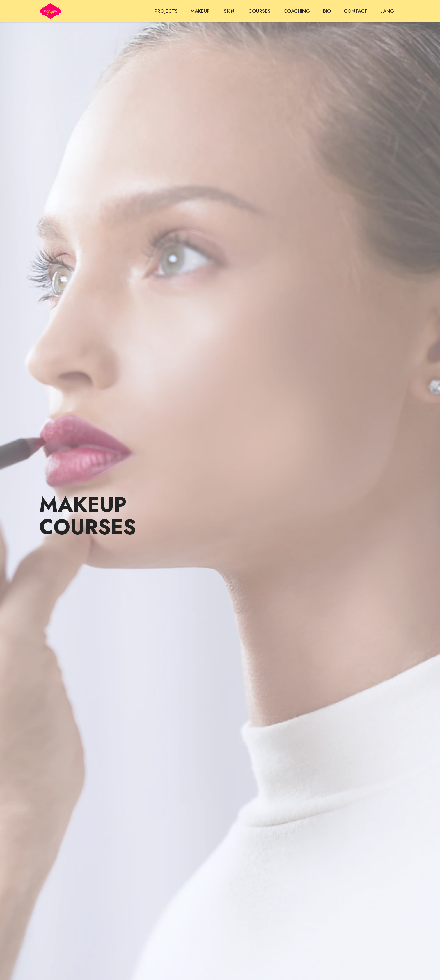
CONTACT (356, 11)
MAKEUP (201, 11)
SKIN (230, 11)
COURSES (259, 11)
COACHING (297, 11)
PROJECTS (166, 11)
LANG (387, 11)
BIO (327, 11)
